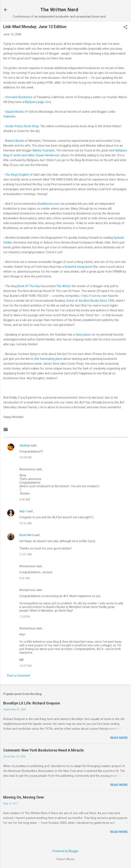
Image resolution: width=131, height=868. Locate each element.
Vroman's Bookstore (19, 97)
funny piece (84, 335)
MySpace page (34, 102)
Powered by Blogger (65, 851)
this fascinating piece (48, 359)
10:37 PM (25, 666)
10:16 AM (25, 523)
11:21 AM (25, 554)
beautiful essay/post (79, 267)
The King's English (17, 175)
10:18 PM (25, 458)
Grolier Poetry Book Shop (22, 126)
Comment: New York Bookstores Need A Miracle (43, 750)
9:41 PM (25, 578)
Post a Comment (19, 676)
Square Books (14, 112)
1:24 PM (25, 617)
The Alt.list (63, 286)
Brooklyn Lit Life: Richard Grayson (32, 703)
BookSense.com (49, 204)
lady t (23, 511)
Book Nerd (26, 535)
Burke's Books (15, 141)
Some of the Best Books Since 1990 (90, 301)
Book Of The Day (29, 286)
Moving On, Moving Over (24, 797)
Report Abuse (66, 859)
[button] (125, 27)
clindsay (25, 445)
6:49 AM (25, 500)
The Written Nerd (59, 10)
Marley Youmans (44, 150)
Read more (119, 738)
